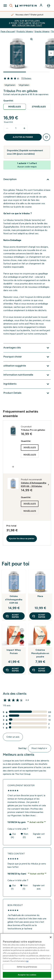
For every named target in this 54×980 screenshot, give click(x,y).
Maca (40, 596)
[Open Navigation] (5, 6)
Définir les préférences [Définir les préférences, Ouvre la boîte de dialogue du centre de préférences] (27, 967)
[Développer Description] (27, 179)
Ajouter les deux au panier (22, 539)
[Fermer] (51, 937)
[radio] (15, 107)
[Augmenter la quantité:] (24, 128)
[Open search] (11, 6)
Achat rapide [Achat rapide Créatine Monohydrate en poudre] (39, 670)
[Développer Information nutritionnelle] (27, 375)
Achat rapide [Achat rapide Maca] (39, 616)
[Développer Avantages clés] (27, 348)
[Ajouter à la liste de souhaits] (46, 137)
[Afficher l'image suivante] (51, 53)
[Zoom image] (31, 39)
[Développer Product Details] (27, 393)
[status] (16, 128)
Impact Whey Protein (14, 652)
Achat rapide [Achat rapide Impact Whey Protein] (12, 670)
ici (27, 961)
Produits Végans (25, 31)
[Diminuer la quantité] (7, 128)
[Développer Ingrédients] (27, 384)
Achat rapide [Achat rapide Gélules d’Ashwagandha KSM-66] (12, 616)
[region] (27, 957)
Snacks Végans (42, 31)
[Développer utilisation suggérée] (27, 366)
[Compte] (41, 6)
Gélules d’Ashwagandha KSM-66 (14, 600)
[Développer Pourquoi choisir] (27, 357)
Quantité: (9, 122)
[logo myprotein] (26, 6)
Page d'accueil (8, 31)
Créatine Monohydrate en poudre (40, 653)
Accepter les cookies (27, 975)
